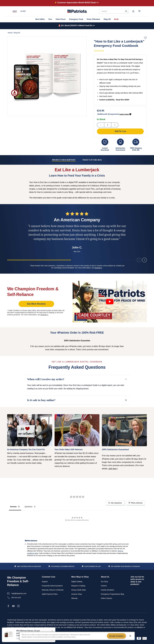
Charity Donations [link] (108, 590)
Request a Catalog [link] (78, 586)
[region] (77, 636)
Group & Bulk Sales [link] (79, 590)
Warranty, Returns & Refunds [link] (53, 590)
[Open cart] (139, 11)
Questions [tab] (29, 507)
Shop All (107, 19)
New (50, 19)
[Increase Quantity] (115, 125)
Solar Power (61, 19)
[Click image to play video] (110, 302)
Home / (10, 33)
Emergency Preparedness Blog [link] (112, 594)
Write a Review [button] (137, 503)
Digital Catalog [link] (77, 582)
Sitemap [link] (74, 598)
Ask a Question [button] (116, 503)
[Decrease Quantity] (101, 125)
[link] (8, 606)
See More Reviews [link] (36, 304)
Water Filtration (93, 19)
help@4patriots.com (19, 593)
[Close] (130, 636)
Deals (116, 19)
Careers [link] (104, 586)
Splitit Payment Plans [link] (50, 594)
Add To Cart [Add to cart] (120, 131)
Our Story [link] (104, 582)
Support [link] (45, 582)
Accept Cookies (116, 636)
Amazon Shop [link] (77, 594)
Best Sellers (40, 19)
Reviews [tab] (13, 507)
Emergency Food (76, 19)
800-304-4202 (16, 598)
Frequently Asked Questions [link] (52, 586)
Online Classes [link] (106, 598)
